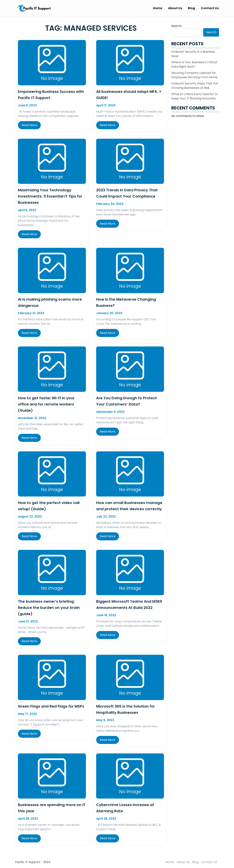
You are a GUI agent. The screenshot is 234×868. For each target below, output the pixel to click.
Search (176, 26)
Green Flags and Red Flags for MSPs (51, 706)
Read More (29, 125)
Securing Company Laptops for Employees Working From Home (194, 75)
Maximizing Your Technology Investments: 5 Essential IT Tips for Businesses (50, 196)
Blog (191, 8)
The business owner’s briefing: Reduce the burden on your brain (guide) (49, 608)
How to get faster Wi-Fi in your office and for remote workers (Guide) (46, 404)
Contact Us (210, 8)
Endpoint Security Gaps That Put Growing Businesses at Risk (195, 86)
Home (158, 8)
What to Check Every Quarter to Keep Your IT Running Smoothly (195, 96)
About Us (175, 8)
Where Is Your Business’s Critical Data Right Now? (194, 64)
